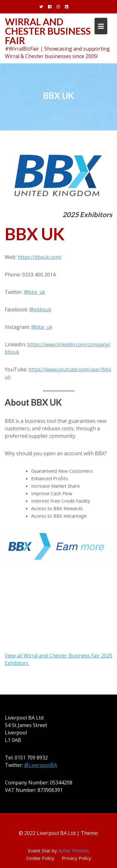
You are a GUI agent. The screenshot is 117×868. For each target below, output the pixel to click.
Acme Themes (74, 851)
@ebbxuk (40, 310)
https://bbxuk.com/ (40, 257)
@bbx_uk (35, 292)
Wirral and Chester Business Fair (48, 31)
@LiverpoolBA (41, 765)
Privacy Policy (76, 858)
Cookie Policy (40, 858)
